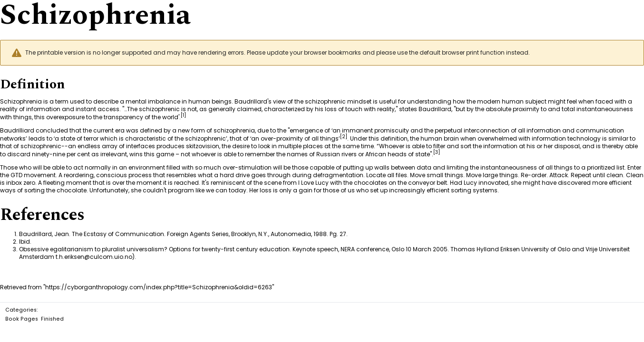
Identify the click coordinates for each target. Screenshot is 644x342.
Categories (21, 310)
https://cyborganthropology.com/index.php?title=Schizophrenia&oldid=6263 (159, 287)
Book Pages (22, 319)
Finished (52, 319)
